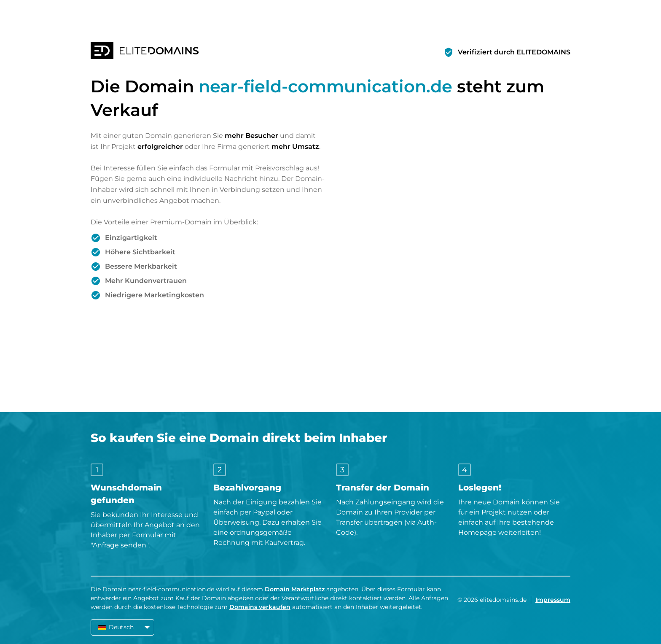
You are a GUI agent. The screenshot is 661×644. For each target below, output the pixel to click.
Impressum (553, 600)
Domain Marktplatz (295, 589)
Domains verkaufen (260, 607)
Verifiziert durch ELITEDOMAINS (514, 52)
